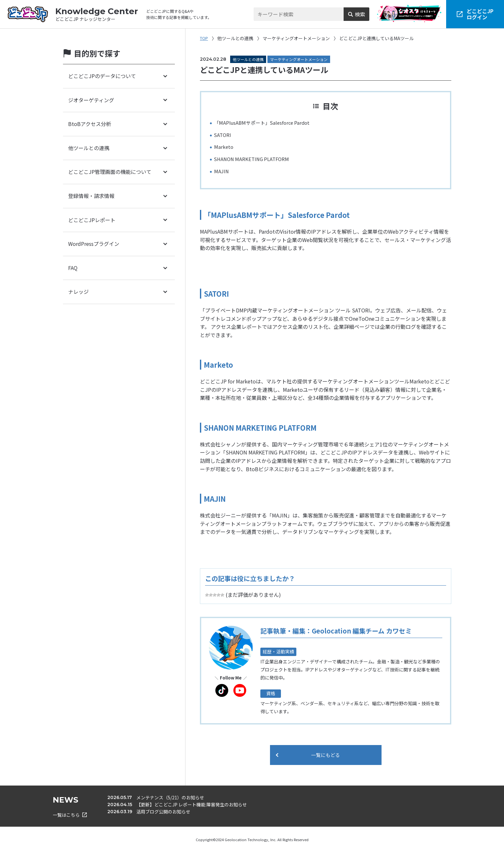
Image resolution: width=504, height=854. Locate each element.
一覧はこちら (70, 817)
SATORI (223, 135)
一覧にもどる (326, 756)
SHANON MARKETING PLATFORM (254, 159)
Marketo (224, 147)
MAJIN (222, 171)
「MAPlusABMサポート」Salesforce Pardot (265, 122)
